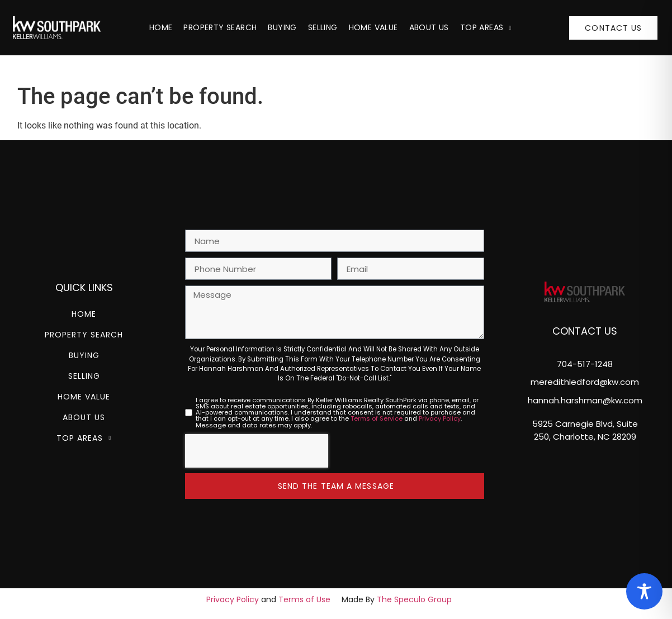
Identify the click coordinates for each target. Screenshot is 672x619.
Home (161, 27)
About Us (429, 27)
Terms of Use (304, 599)
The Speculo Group (414, 599)
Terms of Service (377, 418)
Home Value (373, 27)
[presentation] (257, 451)
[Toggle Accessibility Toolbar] (644, 591)
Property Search (220, 27)
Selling (323, 27)
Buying (282, 27)
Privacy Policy (440, 418)
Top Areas (486, 27)
